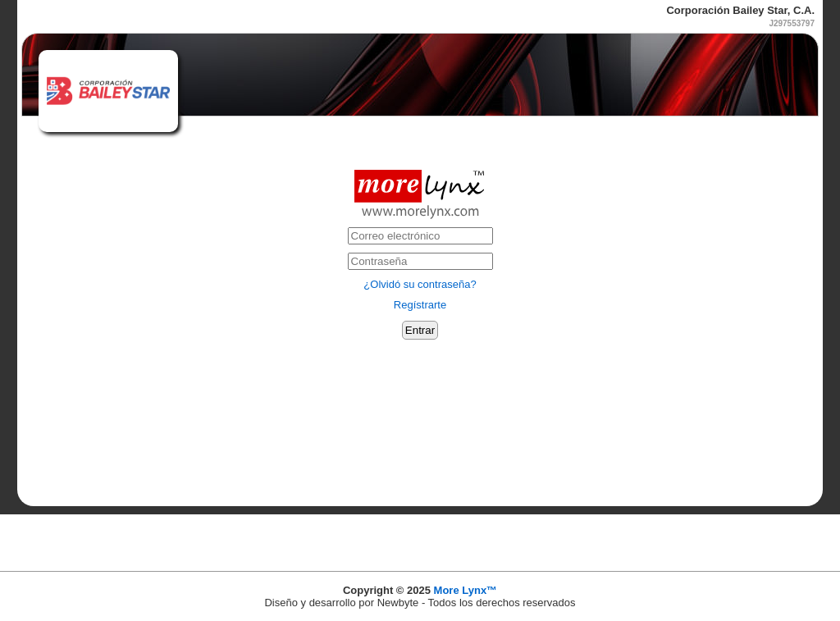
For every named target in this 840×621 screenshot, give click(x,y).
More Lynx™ (466, 590)
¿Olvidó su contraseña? (420, 284)
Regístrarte (420, 305)
